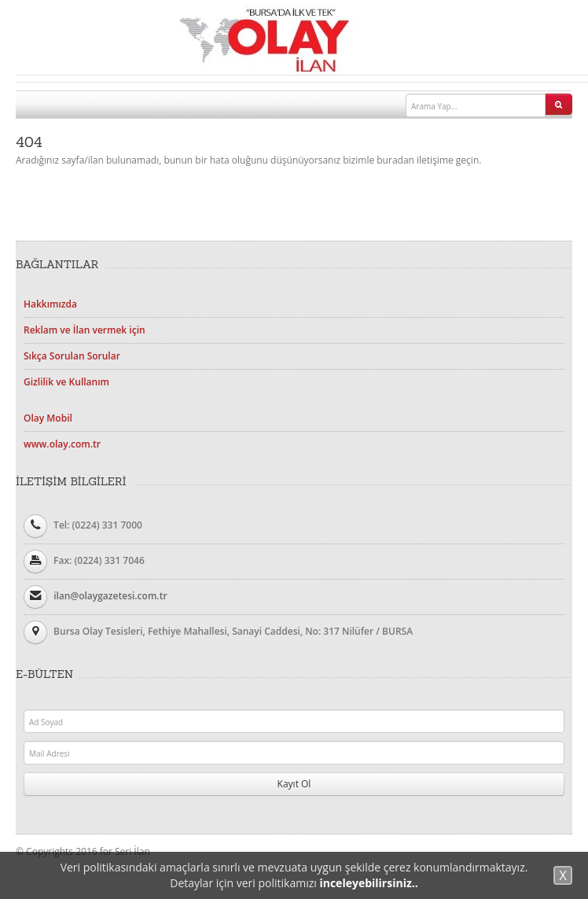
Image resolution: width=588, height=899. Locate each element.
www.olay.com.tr (62, 444)
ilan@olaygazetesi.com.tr (110, 596)
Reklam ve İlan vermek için (85, 330)
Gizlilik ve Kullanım (66, 382)
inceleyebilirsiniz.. (368, 883)
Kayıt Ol (294, 784)
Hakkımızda (50, 304)
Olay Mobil (48, 418)
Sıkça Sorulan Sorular (72, 356)
